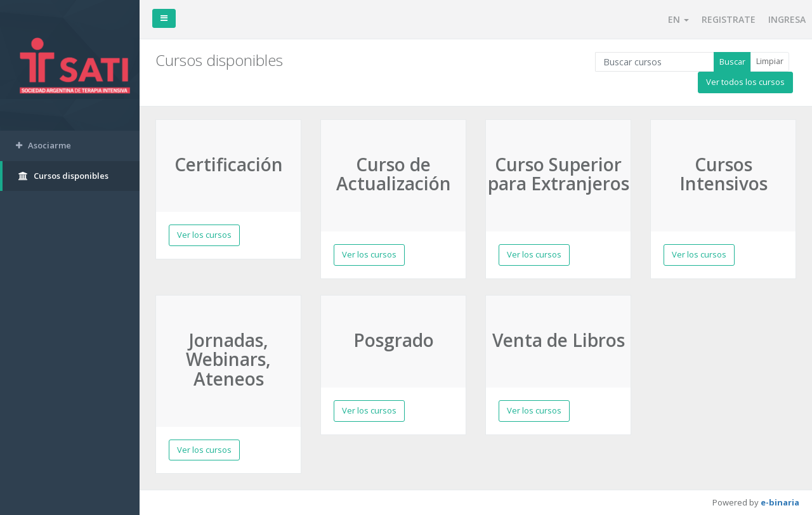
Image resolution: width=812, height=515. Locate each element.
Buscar (732, 62)
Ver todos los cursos (745, 82)
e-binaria (780, 502)
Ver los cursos (204, 235)
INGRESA (787, 19)
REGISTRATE (729, 19)
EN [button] (678, 19)
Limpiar (770, 61)
